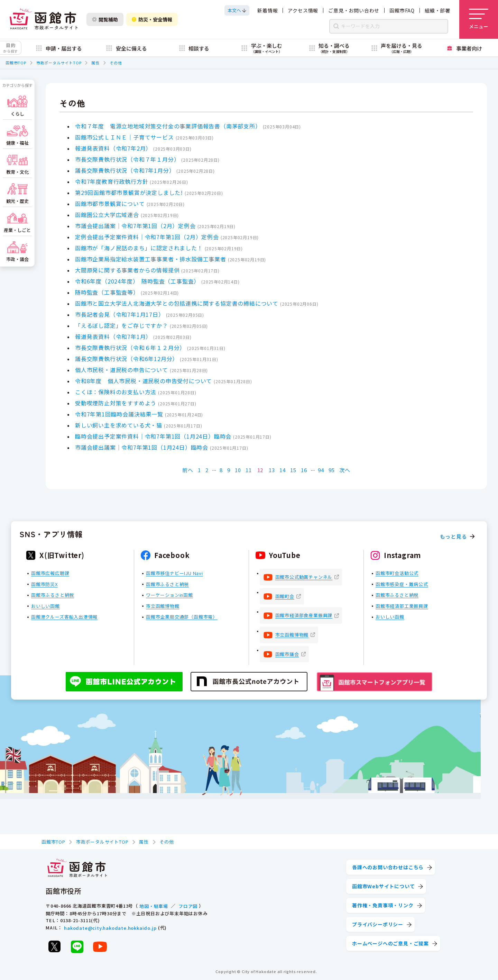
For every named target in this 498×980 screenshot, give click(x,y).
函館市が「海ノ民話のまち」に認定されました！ (139, 248)
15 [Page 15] (293, 470)
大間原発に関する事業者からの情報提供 (127, 270)
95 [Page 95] (332, 470)
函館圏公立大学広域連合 (107, 215)
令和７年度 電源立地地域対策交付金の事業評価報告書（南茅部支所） (168, 126)
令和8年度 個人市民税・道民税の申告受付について (144, 381)
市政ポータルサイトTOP (59, 63)
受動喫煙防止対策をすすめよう (116, 403)
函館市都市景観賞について (110, 204)
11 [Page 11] (249, 470)
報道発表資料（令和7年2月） (113, 148)
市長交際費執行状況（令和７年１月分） (127, 159)
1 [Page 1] (199, 470)
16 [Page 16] (304, 470)
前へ (188, 470)
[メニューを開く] (479, 19)
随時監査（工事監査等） (107, 292)
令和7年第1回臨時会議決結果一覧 (119, 414)
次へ (345, 470)
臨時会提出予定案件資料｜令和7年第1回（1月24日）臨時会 (153, 436)
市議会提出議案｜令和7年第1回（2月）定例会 (135, 226)
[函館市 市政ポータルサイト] (44, 19)
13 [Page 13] (272, 470)
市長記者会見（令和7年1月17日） (120, 314)
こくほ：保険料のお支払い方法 (116, 392)
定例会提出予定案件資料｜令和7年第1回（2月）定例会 (147, 237)
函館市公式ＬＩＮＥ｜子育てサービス (124, 137)
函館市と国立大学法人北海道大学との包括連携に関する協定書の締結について (177, 303)
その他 (116, 63)
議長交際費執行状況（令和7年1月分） (125, 170)
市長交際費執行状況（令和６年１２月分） (130, 348)
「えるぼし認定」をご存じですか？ (122, 325)
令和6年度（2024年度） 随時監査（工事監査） (137, 281)
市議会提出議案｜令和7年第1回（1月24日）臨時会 (142, 447)
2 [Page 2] (207, 470)
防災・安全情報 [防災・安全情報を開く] (152, 19)
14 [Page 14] (283, 470)
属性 (95, 63)
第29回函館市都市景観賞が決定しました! (129, 192)
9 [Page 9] (229, 470)
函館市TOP (16, 63)
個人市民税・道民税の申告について (122, 370)
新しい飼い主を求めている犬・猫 (119, 425)
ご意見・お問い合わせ (354, 10)
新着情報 (268, 10)
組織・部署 (437, 10)
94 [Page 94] (321, 470)
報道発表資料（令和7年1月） (113, 336)
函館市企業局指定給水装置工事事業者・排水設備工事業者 (151, 259)
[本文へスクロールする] (237, 10)
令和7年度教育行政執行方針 (112, 181)
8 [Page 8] (221, 470)
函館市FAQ (402, 10)
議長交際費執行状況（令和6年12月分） (127, 359)
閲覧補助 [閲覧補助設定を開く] (105, 19)
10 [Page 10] (238, 470)
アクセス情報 (303, 10)
